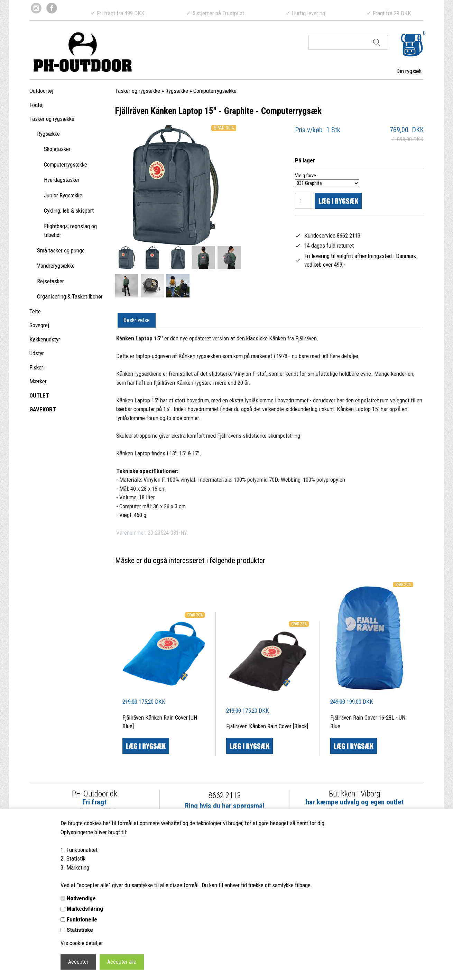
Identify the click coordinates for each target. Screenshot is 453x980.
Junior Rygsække (63, 195)
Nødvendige (81, 898)
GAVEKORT (43, 409)
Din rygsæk (409, 71)
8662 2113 (225, 796)
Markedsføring (85, 909)
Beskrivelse (137, 320)
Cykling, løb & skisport (69, 211)
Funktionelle (82, 919)
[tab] (137, 321)
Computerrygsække (66, 164)
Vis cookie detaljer (82, 943)
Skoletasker (57, 149)
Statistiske (80, 930)
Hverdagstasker (62, 180)
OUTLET (39, 395)
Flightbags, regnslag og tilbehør (70, 231)
